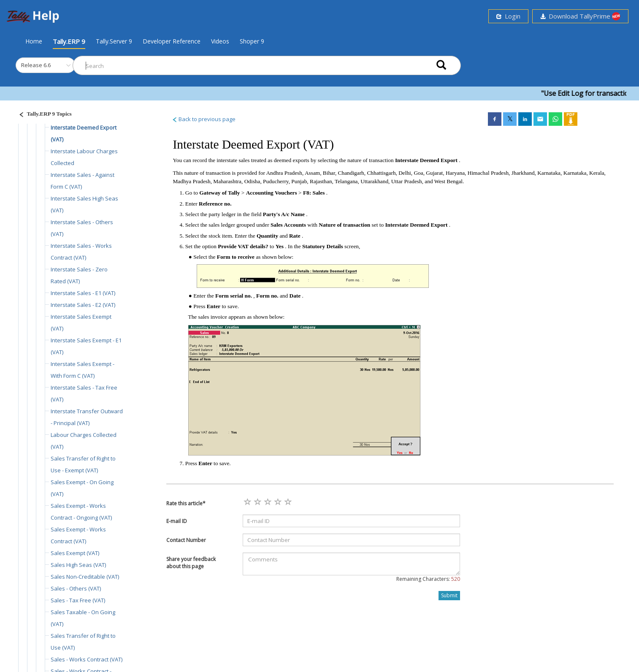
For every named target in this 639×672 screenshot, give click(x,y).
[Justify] (43, 115)
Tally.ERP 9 (69, 41)
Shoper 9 (252, 41)
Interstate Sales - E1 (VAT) (83, 293)
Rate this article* (186, 503)
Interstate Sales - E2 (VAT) (83, 305)
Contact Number (186, 540)
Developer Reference (172, 41)
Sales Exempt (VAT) (75, 553)
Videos (220, 41)
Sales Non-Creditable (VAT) (85, 577)
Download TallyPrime (580, 16)
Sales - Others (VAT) (76, 588)
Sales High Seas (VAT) (78, 565)
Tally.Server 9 (114, 41)
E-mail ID (177, 521)
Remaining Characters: (428, 579)
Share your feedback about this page (191, 563)
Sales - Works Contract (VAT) (87, 659)
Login (508, 16)
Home (34, 41)
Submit (449, 595)
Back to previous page (204, 119)
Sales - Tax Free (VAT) (78, 600)
